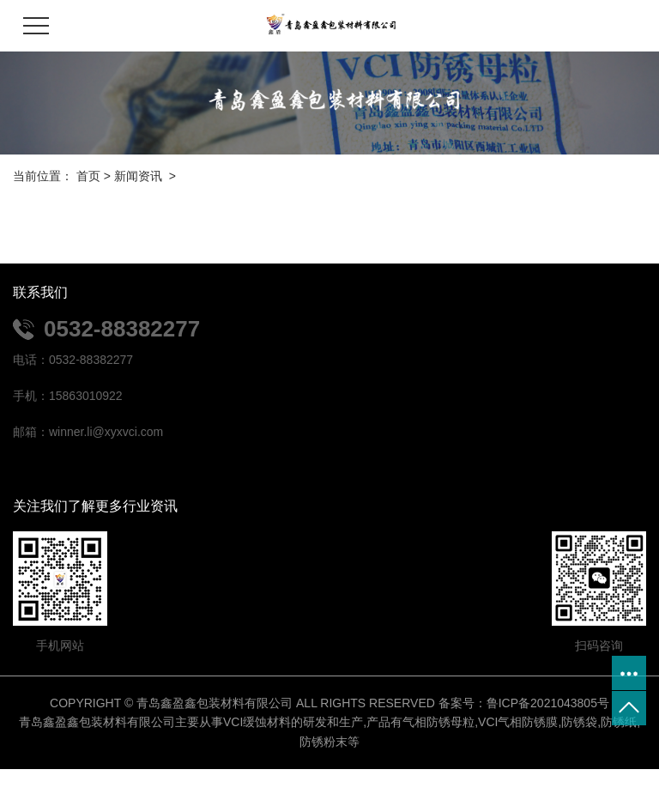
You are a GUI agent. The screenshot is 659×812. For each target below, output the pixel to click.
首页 (88, 176)
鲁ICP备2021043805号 (548, 703)
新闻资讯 (138, 176)
